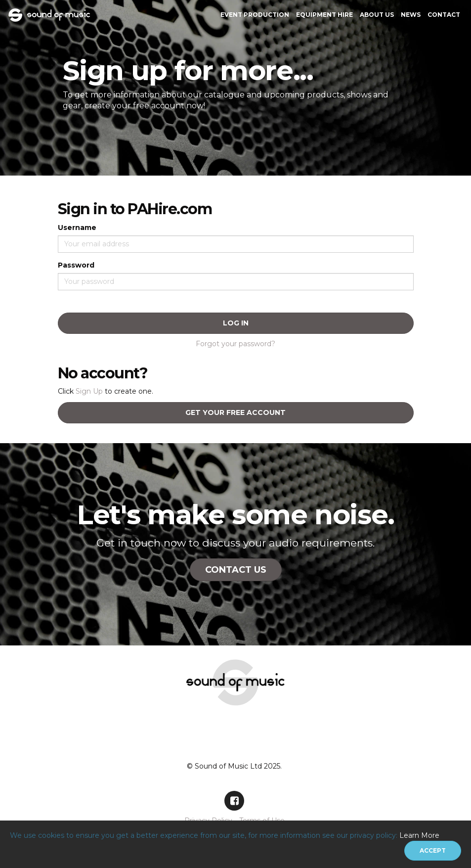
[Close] (433, 851)
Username (77, 228)
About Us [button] (377, 15)
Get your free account (235, 412)
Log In (236, 323)
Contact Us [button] (236, 570)
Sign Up (89, 391)
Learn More (419, 835)
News (411, 15)
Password (76, 265)
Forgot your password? (235, 344)
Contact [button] (444, 15)
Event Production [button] (255, 15)
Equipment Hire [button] (324, 15)
